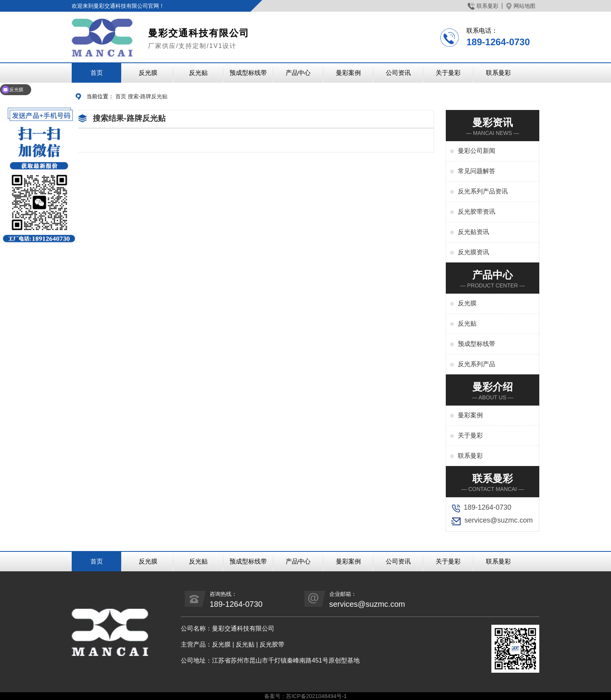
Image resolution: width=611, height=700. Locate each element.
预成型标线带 (248, 73)
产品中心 (298, 73)
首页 (97, 73)
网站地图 (521, 6)
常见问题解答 (477, 171)
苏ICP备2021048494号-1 (316, 696)
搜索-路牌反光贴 (148, 96)
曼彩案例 (348, 73)
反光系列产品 (477, 364)
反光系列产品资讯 (483, 191)
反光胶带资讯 (477, 212)
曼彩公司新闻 (477, 151)
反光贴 (198, 73)
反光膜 (148, 73)
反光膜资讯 (473, 252)
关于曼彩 (448, 73)
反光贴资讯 (473, 232)
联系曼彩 (483, 6)
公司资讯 (398, 73)
